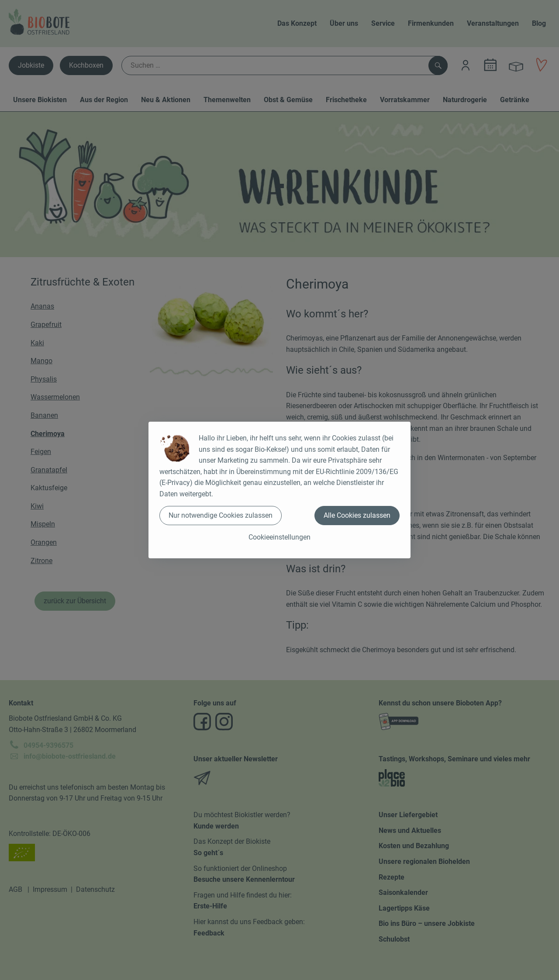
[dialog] (279, 490)
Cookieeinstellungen (279, 537)
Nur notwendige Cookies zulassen (221, 515)
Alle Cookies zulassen (357, 515)
